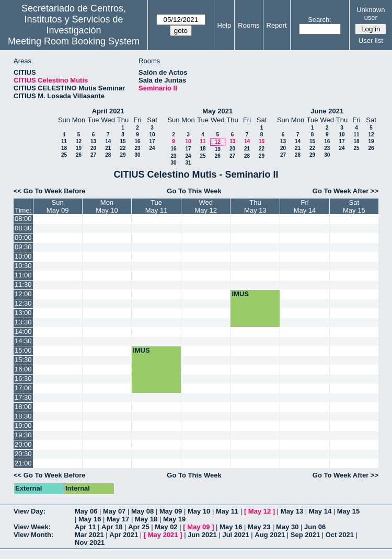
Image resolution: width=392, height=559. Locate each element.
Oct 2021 (340, 535)
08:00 (23, 219)
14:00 (23, 331)
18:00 (23, 407)
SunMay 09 (58, 206)
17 (152, 141)
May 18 (146, 519)
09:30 (23, 247)
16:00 (23, 369)
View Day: (30, 511)
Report (277, 25)
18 (64, 148)
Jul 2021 (235, 535)
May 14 (320, 511)
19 (79, 148)
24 (152, 148)
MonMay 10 (107, 206)
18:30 (23, 416)
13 (93, 141)
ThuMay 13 (255, 206)
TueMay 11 (157, 206)
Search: (320, 20)
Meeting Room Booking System (74, 41)
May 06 (86, 511)
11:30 (23, 284)
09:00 (23, 237)
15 (123, 141)
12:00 (23, 294)
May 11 (227, 511)
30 (137, 155)
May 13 (292, 511)
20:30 (23, 454)
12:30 (23, 303)
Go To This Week (194, 191)
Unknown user (371, 14)
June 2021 (327, 111)
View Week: (32, 527)
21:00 (23, 463)
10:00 (23, 256)
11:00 (23, 275)
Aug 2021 (270, 535)
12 (79, 141)
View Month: (33, 535)
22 (123, 148)
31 (188, 163)
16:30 (23, 379)
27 (93, 155)
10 (152, 135)
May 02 (166, 527)
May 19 (174, 519)
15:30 (23, 360)
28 (108, 155)
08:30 (23, 228)
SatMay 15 (354, 206)
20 (93, 148)
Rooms (249, 25)
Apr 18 (112, 527)
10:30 (23, 266)
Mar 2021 (89, 535)
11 (64, 141)
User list (371, 40)
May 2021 (217, 111)
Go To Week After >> (345, 191)
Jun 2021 (202, 535)
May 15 (348, 511)
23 (137, 148)
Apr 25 (139, 527)
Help (224, 25)
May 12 (260, 511)
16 (137, 141)
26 (79, 155)
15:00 (23, 350)
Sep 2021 (305, 535)
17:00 (23, 388)
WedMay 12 (206, 206)
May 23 (259, 527)
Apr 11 (85, 527)
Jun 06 (315, 527)
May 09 (171, 511)
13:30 (23, 322)
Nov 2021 (90, 543)
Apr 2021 (124, 535)
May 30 (287, 527)
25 (64, 155)
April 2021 (108, 111)
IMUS (240, 294)
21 (108, 148)
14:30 (23, 341)
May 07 (114, 511)
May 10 (199, 511)
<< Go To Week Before (50, 191)
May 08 (142, 511)
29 (123, 155)
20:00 (23, 444)
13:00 (23, 313)
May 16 (90, 519)
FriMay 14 (305, 206)
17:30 (23, 397)
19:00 (23, 426)
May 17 (118, 519)
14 (108, 141)
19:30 (23, 435)
